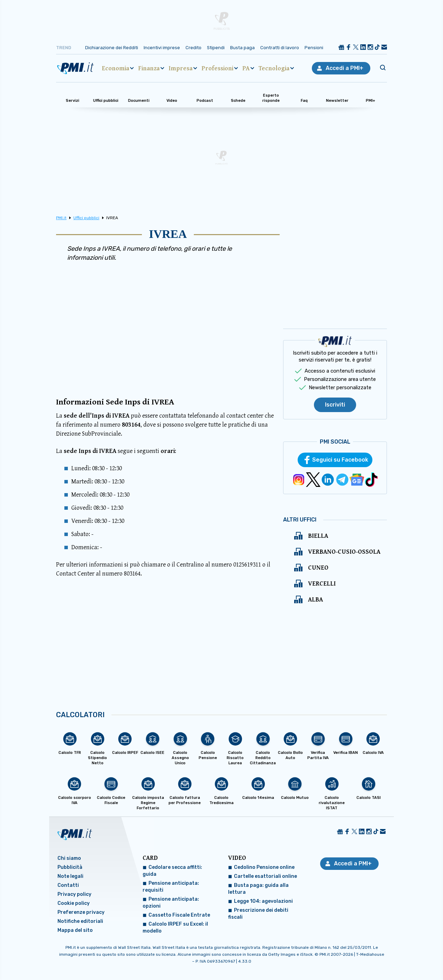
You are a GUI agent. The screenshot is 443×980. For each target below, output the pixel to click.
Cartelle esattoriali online (265, 876)
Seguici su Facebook (340, 460)
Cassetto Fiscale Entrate (179, 915)
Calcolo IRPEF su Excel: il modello (175, 928)
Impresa (180, 68)
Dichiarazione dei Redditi (112, 48)
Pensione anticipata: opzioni (171, 903)
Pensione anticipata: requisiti (171, 887)
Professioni (217, 68)
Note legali (70, 876)
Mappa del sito (75, 930)
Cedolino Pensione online (264, 867)
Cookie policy (74, 903)
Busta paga (242, 48)
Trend (64, 48)
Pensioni (314, 48)
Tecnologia (274, 68)
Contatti (68, 885)
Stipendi (216, 48)
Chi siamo (69, 858)
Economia (115, 68)
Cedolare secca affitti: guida (172, 871)
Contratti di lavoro (280, 48)
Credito (193, 48)
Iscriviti (335, 405)
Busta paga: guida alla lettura (258, 889)
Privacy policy (74, 894)
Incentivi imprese (162, 48)
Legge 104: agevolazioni (263, 901)
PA (246, 68)
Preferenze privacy (81, 912)
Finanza (149, 68)
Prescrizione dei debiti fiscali (258, 914)
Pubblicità (70, 867)
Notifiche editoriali (80, 921)
